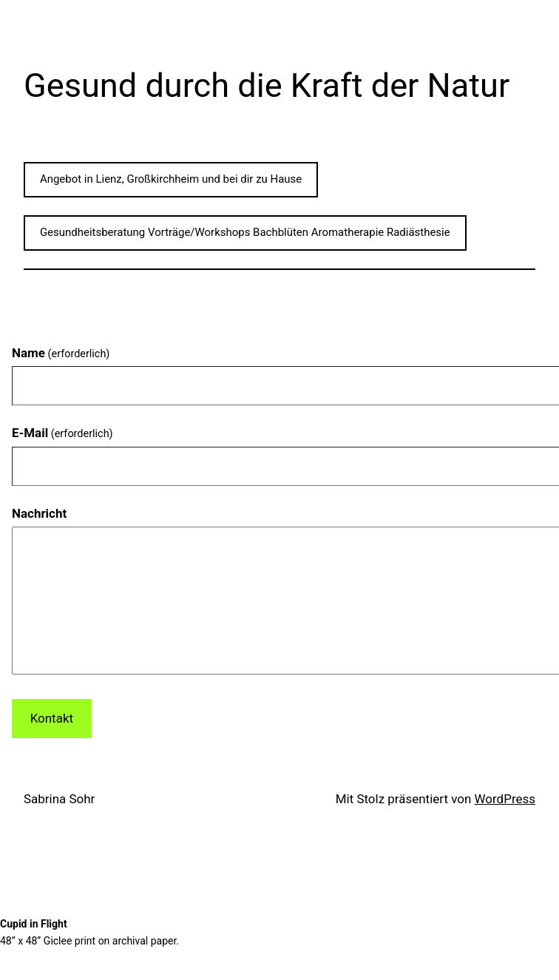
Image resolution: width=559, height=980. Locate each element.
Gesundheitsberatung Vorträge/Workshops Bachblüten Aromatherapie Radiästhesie (245, 232)
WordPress (505, 799)
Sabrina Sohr (59, 799)
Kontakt (52, 718)
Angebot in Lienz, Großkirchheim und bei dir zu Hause (171, 179)
